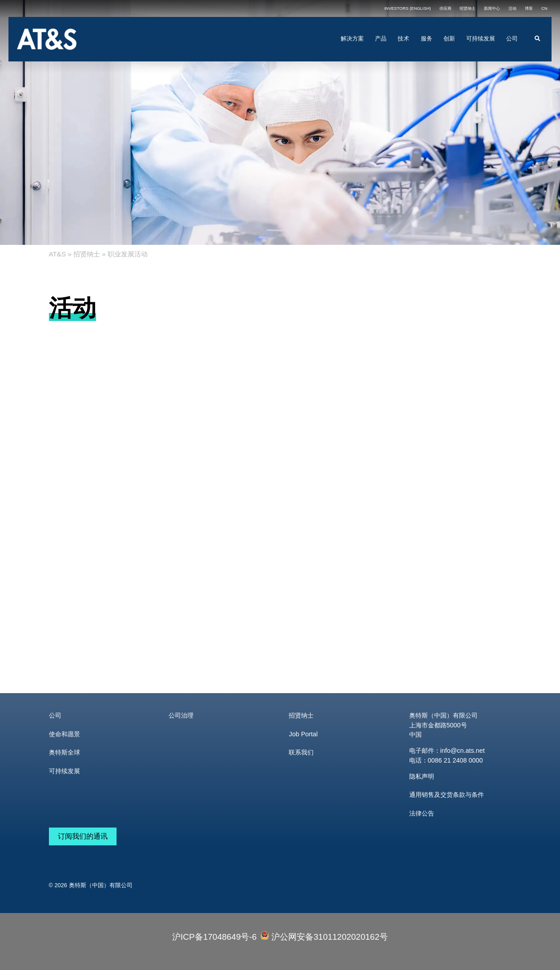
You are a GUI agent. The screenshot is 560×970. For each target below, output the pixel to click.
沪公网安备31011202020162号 (324, 936)
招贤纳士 (87, 254)
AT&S (58, 254)
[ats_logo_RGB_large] (47, 21)
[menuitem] (544, 8)
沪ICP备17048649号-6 (214, 937)
